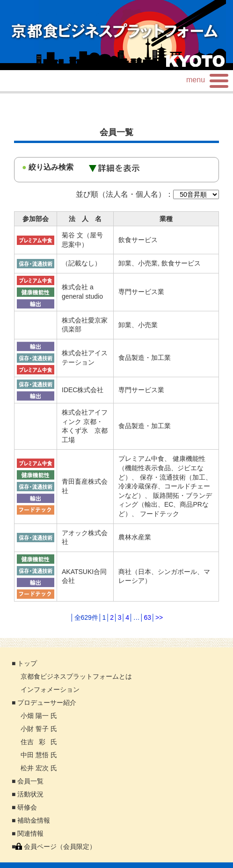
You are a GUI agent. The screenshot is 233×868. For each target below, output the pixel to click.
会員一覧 (30, 781)
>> (159, 617)
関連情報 (30, 833)
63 (148, 617)
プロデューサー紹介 (47, 703)
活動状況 (30, 794)
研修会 (27, 807)
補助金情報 (34, 820)
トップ (27, 663)
